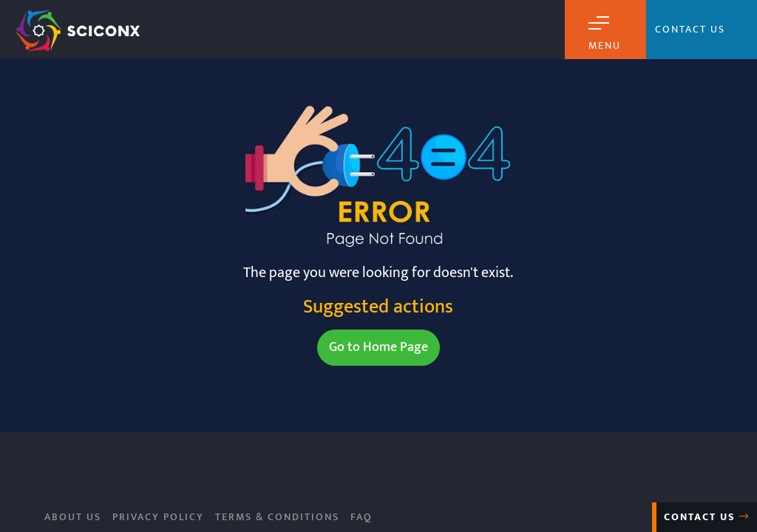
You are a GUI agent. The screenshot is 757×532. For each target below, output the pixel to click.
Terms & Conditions (277, 517)
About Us (73, 517)
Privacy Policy (158, 517)
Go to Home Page (378, 347)
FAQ (361, 517)
